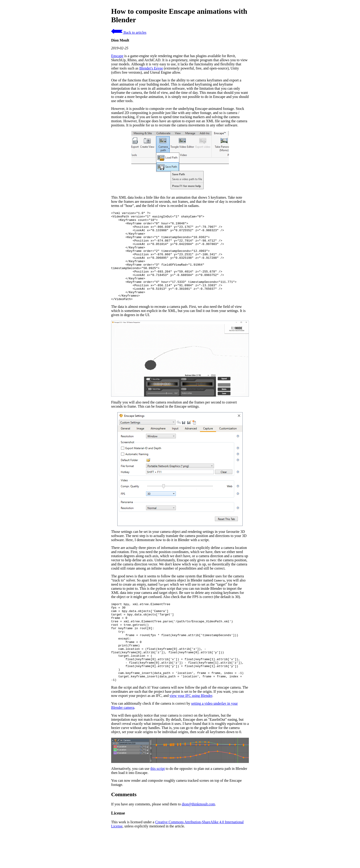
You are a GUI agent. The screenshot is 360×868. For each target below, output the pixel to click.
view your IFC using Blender (191, 729)
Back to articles (129, 32)
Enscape (117, 56)
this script (158, 802)
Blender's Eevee (151, 68)
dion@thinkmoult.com (198, 838)
